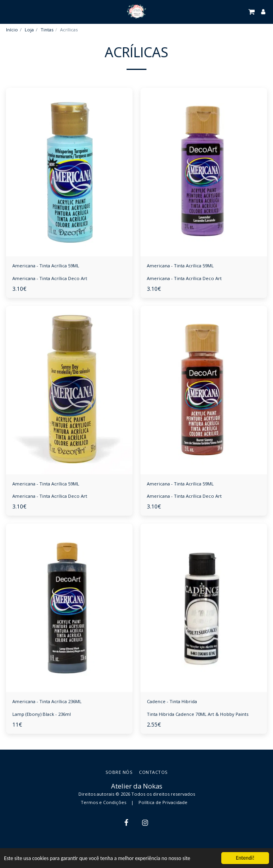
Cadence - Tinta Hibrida (172, 701)
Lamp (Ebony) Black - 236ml (42, 714)
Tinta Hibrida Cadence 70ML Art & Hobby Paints (198, 714)
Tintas (47, 30)
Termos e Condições (103, 802)
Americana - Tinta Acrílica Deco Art (50, 278)
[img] (69, 172)
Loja (29, 30)
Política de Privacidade (163, 802)
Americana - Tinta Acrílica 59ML (46, 266)
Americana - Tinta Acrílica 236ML (47, 701)
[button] (9, 11)
